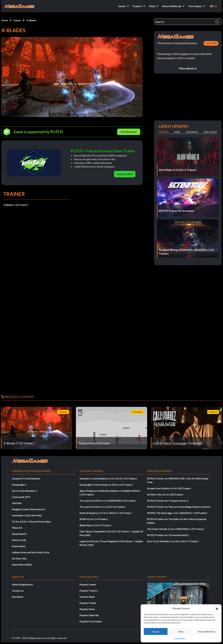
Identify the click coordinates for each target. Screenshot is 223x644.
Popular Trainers (89, 591)
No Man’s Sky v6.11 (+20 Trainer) (165, 494)
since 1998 (211, 43)
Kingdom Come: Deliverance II (29, 509)
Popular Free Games (91, 621)
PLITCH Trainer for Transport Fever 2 (168, 501)
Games (17, 20)
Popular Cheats (88, 603)
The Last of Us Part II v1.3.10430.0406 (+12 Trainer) (108, 501)
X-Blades (31, 20)
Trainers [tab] (163, 132)
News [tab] (177, 132)
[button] (217, 608)
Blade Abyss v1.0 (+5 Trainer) (95, 525)
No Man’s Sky (19, 558)
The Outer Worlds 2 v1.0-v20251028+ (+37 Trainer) (175, 529)
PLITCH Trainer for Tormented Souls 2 (168, 535)
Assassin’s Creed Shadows (26, 478)
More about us (188, 68)
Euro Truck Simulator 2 (24, 491)
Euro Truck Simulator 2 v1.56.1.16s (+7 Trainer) (173, 541)
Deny (181, 632)
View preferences (206, 632)
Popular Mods (87, 597)
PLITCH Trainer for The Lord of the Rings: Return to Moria (179, 507)
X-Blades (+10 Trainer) (16, 205)
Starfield (17, 503)
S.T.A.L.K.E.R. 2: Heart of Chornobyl (31, 521)
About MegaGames (22, 584)
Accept (156, 632)
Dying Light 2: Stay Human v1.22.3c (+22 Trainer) (106, 485)
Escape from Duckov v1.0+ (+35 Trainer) (169, 488)
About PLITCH (125, 174)
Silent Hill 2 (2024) (22, 565)
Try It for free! (129, 132)
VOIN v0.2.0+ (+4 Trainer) (94, 519)
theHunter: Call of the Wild (27, 515)
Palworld (17, 528)
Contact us (18, 591)
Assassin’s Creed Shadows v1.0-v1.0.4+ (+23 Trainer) (108, 478)
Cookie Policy (180, 639)
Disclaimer (18, 597)
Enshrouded (19, 546)
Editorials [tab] (192, 132)
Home (5, 20)
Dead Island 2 (19, 534)
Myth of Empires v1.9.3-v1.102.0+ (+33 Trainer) (106, 513)
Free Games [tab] (210, 132)
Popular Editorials (89, 615)
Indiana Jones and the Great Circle (31, 552)
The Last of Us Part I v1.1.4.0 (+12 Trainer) (102, 507)
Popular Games (88, 584)
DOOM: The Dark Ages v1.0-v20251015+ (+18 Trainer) (177, 513)
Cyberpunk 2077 (21, 497)
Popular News (87, 609)
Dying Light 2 (19, 485)
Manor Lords (19, 540)
